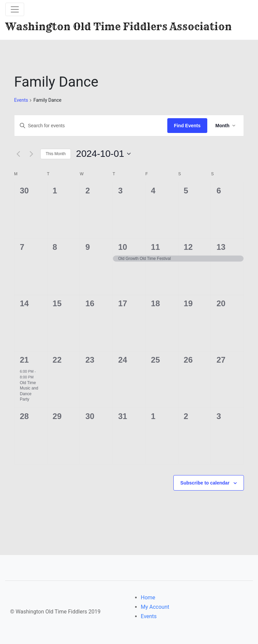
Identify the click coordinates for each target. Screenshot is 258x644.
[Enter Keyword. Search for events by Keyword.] (91, 126)
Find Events (187, 126)
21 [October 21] (24, 360)
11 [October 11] (155, 247)
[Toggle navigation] (15, 9)
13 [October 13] (221, 247)
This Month (56, 154)
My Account (155, 607)
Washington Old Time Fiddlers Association (119, 27)
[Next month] (31, 154)
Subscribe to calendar (205, 483)
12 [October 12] (188, 247)
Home (148, 597)
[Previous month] (18, 154)
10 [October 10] (123, 247)
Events (21, 100)
